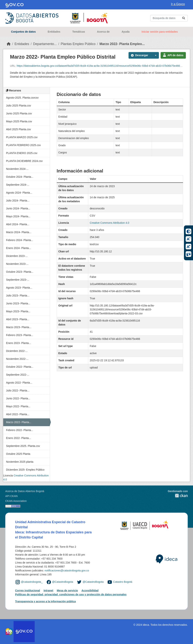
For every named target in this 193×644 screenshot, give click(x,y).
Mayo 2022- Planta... (18, 406)
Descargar (140, 55)
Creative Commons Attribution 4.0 (109, 223)
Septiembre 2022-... (18, 375)
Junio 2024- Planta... (18, 208)
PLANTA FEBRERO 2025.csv (23, 145)
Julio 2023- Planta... (18, 296)
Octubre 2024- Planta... (20, 177)
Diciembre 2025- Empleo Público (25, 470)
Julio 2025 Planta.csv (18, 106)
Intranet (48, 590)
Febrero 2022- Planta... (20, 430)
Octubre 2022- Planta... (20, 367)
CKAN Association (16, 501)
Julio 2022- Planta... (18, 391)
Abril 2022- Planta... (18, 414)
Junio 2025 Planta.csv (19, 113)
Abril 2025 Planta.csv (18, 129)
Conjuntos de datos (23, 32)
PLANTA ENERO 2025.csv (22, 153)
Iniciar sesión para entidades (160, 32)
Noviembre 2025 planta (20, 462)
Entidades (54, 32)
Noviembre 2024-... (17, 169)
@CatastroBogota (63, 582)
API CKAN (11, 496)
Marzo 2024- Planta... (19, 232)
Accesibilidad (90, 590)
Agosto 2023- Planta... (19, 288)
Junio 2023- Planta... (18, 303)
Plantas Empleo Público (78, 44)
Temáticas (79, 32)
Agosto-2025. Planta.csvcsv (22, 98)
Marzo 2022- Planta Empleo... (122, 44)
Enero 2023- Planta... (18, 343)
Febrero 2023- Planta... (20, 335)
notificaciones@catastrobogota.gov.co (67, 570)
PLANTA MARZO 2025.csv (22, 137)
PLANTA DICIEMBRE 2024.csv (24, 161)
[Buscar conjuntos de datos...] (169, 18)
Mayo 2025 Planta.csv (19, 121)
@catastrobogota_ (32, 582)
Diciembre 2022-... (17, 351)
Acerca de (103, 32)
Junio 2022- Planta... (18, 398)
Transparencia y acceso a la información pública (45, 601)
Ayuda (126, 32)
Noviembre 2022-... (17, 359)
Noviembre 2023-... (17, 264)
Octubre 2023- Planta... (20, 272)
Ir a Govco (178, 4)
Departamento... (45, 44)
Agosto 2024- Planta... (19, 193)
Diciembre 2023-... (17, 256)
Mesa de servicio (67, 590)
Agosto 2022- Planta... (19, 383)
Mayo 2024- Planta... (18, 216)
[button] (155, 55)
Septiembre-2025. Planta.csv (23, 446)
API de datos (173, 55)
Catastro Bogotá (123, 582)
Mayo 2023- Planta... (18, 311)
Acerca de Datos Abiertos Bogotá (25, 491)
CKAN (178, 496)
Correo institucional (28, 590)
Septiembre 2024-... (18, 185)
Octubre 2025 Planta (18, 454)
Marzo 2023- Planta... (19, 327)
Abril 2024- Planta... (18, 224)
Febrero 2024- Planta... (20, 240)
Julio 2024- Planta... (18, 201)
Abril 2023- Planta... (18, 319)
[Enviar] (184, 18)
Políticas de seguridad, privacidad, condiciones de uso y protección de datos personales (71, 594)
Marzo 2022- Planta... (19, 422)
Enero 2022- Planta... (18, 438)
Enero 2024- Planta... (18, 248)
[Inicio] (9, 44)
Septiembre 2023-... (18, 280)
